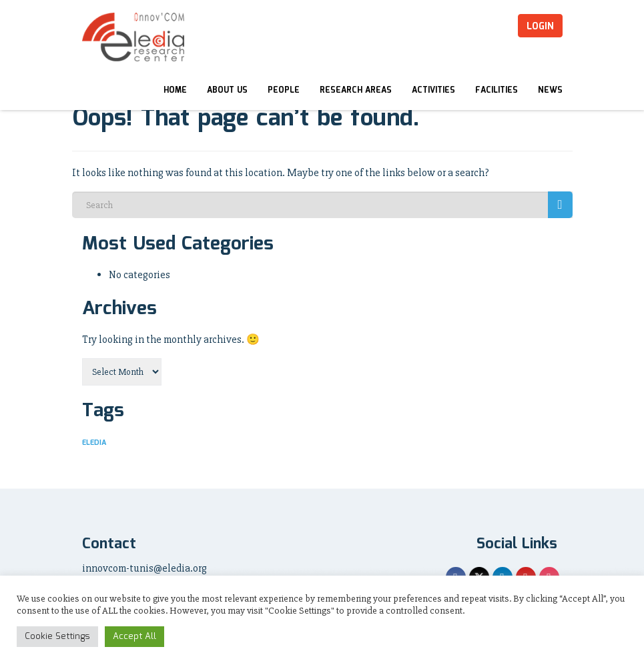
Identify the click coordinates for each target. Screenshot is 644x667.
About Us (227, 90)
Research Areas (356, 90)
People (284, 90)
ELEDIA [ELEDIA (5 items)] (94, 443)
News (550, 90)
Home (175, 90)
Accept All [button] (134, 637)
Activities (433, 90)
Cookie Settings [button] (57, 637)
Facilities (497, 90)
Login (540, 27)
